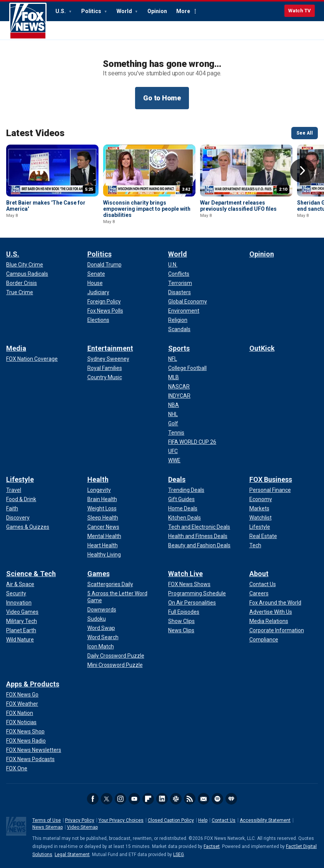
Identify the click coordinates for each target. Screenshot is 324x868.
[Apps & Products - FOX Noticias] (21, 722)
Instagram (120, 799)
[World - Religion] (178, 320)
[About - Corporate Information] (277, 630)
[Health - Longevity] (99, 490)
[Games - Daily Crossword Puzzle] (116, 656)
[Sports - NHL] (173, 414)
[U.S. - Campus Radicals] (27, 274)
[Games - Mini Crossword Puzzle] (115, 665)
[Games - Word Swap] (101, 628)
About (259, 574)
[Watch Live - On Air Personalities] (192, 603)
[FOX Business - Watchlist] (261, 518)
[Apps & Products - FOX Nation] (20, 713)
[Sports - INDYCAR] (179, 396)
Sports (179, 348)
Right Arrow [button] (302, 171)
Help (203, 820)
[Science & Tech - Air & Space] (20, 584)
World (125, 11)
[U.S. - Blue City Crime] (25, 265)
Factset (212, 846)
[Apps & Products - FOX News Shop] (25, 731)
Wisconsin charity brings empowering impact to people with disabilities (147, 209)
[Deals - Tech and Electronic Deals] (199, 527)
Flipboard (148, 799)
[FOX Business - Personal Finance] (270, 490)
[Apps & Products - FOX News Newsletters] (34, 750)
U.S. (61, 11)
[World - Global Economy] (188, 302)
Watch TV (300, 11)
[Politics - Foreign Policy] (104, 302)
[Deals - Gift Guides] (181, 499)
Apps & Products (33, 684)
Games (99, 574)
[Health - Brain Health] (102, 499)
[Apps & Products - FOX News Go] (22, 695)
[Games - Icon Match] (101, 646)
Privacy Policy (80, 820)
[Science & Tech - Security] (16, 593)
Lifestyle (20, 479)
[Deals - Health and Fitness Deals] (198, 536)
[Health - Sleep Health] (103, 518)
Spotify (217, 799)
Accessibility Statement (265, 820)
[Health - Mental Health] (104, 536)
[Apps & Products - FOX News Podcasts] (30, 759)
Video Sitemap (82, 827)
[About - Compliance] (264, 640)
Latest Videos (35, 133)
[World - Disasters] (180, 292)
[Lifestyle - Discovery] (18, 518)
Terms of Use (47, 820)
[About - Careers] (259, 593)
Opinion (157, 11)
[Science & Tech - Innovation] (19, 603)
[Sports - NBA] (174, 405)
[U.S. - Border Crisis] (22, 283)
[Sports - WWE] (174, 460)
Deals (177, 479)
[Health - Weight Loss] (102, 508)
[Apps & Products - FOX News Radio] (26, 741)
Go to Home (162, 98)
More (183, 11)
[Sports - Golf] (173, 423)
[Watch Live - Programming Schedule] (197, 593)
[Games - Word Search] (103, 637)
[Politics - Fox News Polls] (105, 311)
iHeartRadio (231, 799)
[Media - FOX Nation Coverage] (32, 359)
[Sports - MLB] (174, 377)
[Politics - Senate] (96, 274)
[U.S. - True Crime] (20, 292)
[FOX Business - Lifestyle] (260, 527)
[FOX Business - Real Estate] (263, 536)
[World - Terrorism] (180, 283)
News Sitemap (48, 827)
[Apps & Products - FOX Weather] (22, 704)
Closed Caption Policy (171, 820)
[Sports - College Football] (187, 368)
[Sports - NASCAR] (179, 387)
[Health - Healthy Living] (104, 555)
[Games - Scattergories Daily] (110, 584)
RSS (190, 799)
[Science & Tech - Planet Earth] (21, 630)
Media (16, 348)
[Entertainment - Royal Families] (105, 368)
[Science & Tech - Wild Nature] (20, 640)
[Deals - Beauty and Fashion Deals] (199, 545)
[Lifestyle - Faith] (12, 508)
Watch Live (185, 574)
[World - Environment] (184, 311)
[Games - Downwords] (102, 610)
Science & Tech (31, 574)
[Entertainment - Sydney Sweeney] (108, 359)
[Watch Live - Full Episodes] (184, 612)
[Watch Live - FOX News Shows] (189, 584)
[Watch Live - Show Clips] (181, 621)
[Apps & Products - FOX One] (17, 768)
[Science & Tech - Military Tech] (22, 621)
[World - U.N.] (173, 265)
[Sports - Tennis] (176, 433)
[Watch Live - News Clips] (181, 630)
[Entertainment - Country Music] (105, 377)
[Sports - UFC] (173, 451)
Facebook (93, 799)
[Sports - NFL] (173, 359)
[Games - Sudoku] (97, 619)
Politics (92, 11)
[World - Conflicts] (179, 274)
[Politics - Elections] (98, 320)
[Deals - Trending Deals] (186, 490)
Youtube (134, 799)
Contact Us (224, 820)
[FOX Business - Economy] (261, 499)
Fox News (28, 21)
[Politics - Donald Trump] (104, 265)
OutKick (262, 348)
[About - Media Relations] (269, 621)
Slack (176, 799)
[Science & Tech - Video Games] (22, 612)
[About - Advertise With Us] (271, 612)
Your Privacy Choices (121, 820)
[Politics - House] (95, 283)
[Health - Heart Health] (103, 545)
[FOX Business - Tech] (255, 545)
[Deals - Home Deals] (183, 508)
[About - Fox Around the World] (275, 603)
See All (305, 133)
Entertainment (110, 348)
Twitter (107, 799)
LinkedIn (162, 799)
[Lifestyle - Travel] (14, 490)
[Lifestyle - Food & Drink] (21, 499)
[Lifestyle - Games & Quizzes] (28, 527)
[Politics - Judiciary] (98, 292)
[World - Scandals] (179, 329)
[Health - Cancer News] (103, 527)
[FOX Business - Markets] (259, 508)
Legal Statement (72, 855)
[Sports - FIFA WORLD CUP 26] (192, 442)
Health (98, 479)
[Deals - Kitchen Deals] (185, 518)
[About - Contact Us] (263, 584)
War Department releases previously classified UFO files (238, 206)
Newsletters (204, 799)
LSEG (179, 855)
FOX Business (271, 479)
